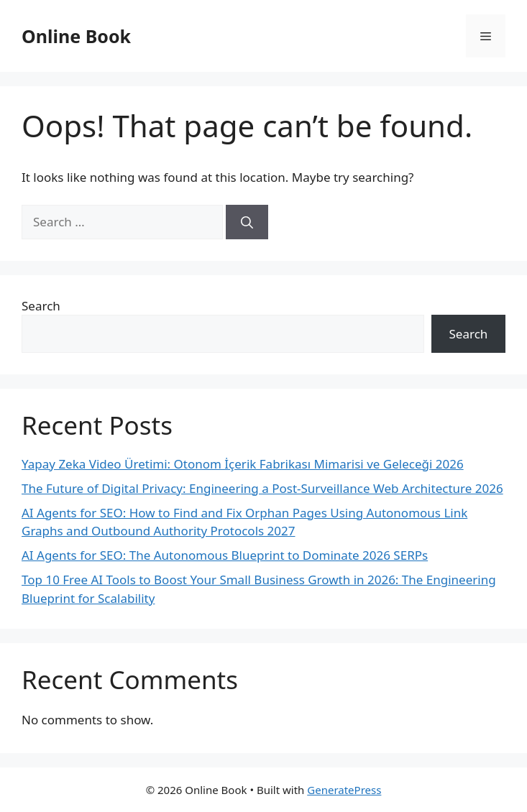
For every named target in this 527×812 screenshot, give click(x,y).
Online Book (76, 36)
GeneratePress (344, 790)
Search (41, 306)
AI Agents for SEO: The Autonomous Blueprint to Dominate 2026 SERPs (225, 555)
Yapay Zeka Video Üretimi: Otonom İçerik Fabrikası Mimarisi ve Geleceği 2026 (243, 464)
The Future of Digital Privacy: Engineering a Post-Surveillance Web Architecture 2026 (262, 488)
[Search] (247, 222)
